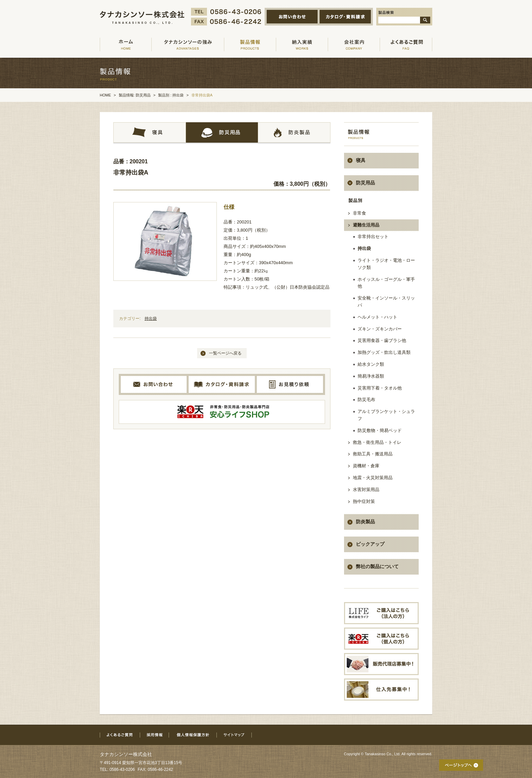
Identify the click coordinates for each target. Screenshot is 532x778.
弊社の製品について (377, 566)
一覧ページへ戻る (225, 353)
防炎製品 (365, 522)
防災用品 (365, 183)
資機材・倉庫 (366, 466)
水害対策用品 (366, 490)
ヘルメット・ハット (377, 317)
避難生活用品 (366, 225)
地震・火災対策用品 (373, 478)
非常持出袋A (131, 173)
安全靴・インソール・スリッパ (386, 302)
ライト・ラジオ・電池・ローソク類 (386, 264)
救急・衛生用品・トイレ (377, 442)
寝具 (361, 160)
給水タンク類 (371, 364)
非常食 (359, 213)
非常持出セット (373, 237)
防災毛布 (366, 400)
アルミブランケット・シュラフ (386, 415)
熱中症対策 (364, 501)
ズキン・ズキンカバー (380, 329)
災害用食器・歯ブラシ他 (382, 340)
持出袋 (151, 319)
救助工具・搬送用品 (373, 454)
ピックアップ (370, 544)
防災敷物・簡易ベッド (380, 430)
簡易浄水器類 (371, 376)
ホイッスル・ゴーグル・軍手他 (386, 283)
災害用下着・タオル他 (380, 388)
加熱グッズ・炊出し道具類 (384, 352)
